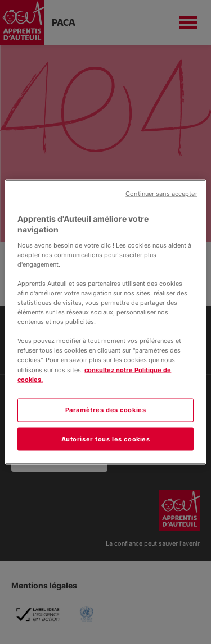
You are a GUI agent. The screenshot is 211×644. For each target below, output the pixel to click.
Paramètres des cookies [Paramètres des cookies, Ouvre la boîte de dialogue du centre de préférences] (106, 409)
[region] (105, 322)
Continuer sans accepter (161, 193)
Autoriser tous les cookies (106, 439)
